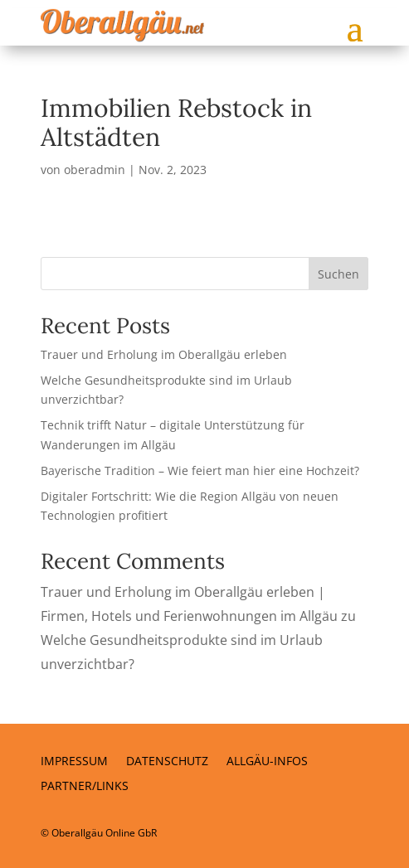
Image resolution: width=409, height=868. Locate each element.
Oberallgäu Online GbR (104, 833)
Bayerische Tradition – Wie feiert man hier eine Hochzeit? (200, 470)
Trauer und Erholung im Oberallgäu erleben (164, 354)
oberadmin (95, 170)
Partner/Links (85, 787)
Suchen (338, 274)
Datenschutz (167, 762)
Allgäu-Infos (267, 762)
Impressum (74, 762)
